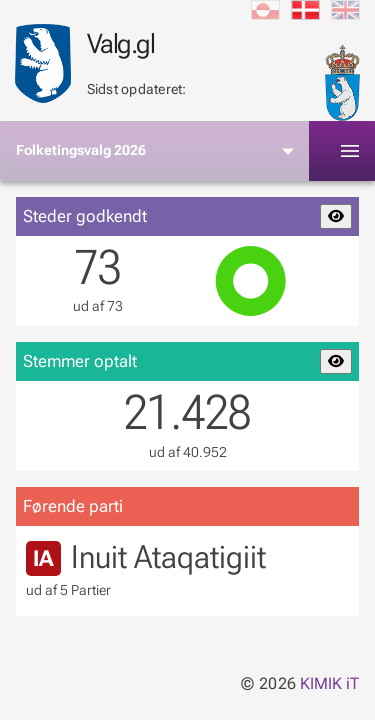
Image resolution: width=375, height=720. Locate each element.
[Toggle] (350, 151)
